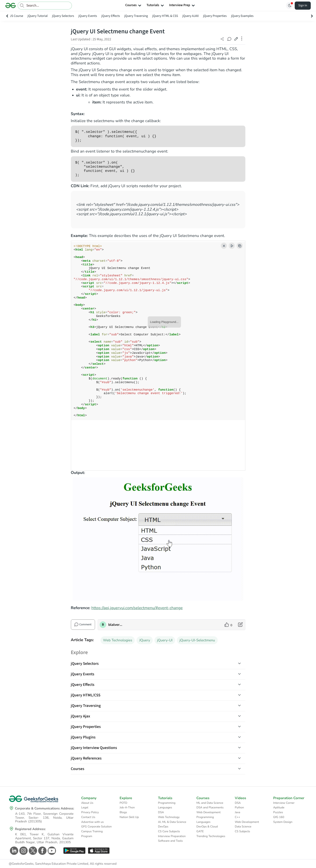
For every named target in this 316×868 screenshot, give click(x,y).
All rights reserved (103, 864)
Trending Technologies (211, 836)
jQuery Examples (242, 16)
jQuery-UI (165, 640)
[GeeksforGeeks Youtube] (51, 851)
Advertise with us (92, 822)
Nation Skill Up (129, 817)
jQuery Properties (215, 16)
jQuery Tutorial (38, 16)
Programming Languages (167, 805)
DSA (161, 812)
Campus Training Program (92, 834)
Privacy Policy (90, 812)
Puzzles (278, 812)
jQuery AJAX (190, 16)
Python (239, 808)
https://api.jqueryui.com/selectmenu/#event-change (137, 608)
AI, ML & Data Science (172, 822)
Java (238, 812)
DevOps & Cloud (207, 827)
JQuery (145, 640)
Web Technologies (118, 640)
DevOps (163, 827)
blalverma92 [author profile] (116, 625)
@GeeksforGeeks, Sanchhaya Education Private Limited (48, 864)
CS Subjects (242, 831)
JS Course (17, 16)
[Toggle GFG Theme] (289, 5)
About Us (87, 803)
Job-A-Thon (127, 808)
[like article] (228, 625)
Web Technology (169, 817)
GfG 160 (279, 817)
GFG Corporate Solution (96, 827)
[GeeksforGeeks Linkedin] (13, 851)
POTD (123, 803)
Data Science (243, 827)
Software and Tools (170, 841)
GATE (200, 831)
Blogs (123, 812)
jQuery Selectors (63, 16)
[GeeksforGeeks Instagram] (23, 851)
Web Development (208, 812)
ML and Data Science (210, 803)
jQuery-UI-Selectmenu (197, 640)
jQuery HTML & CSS (165, 16)
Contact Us (88, 817)
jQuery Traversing (136, 16)
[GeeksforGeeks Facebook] (42, 851)
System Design (283, 822)
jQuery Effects (111, 16)
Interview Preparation (172, 836)
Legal (85, 808)
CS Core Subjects (169, 831)
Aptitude (279, 808)
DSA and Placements (210, 808)
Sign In (303, 5)
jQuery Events (88, 16)
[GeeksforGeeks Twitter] (32, 851)
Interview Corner (284, 803)
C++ (237, 817)
